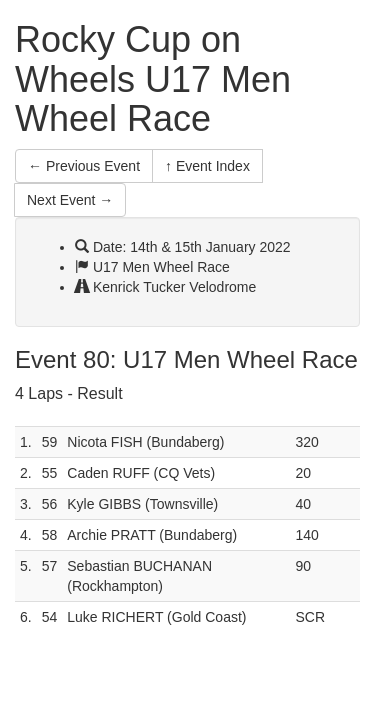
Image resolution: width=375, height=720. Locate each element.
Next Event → (70, 200)
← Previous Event (84, 166)
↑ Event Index (207, 166)
